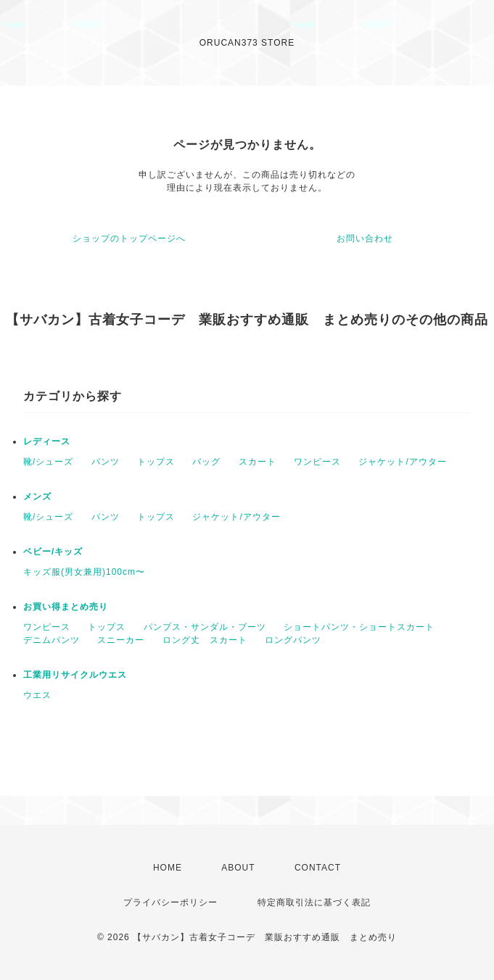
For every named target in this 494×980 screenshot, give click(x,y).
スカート (258, 462)
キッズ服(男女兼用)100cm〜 (84, 572)
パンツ (106, 462)
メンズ (37, 497)
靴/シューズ (48, 462)
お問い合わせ (365, 238)
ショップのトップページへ (129, 238)
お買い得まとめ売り (66, 607)
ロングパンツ (293, 640)
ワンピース (317, 462)
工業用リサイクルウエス (75, 675)
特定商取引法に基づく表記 (314, 902)
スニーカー (121, 640)
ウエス (37, 695)
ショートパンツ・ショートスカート (359, 627)
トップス (156, 462)
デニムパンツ (52, 640)
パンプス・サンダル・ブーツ (205, 627)
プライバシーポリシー (170, 902)
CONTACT (318, 868)
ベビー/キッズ (53, 552)
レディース (47, 441)
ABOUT (238, 868)
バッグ (206, 462)
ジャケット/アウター (402, 462)
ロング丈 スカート (205, 640)
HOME (168, 868)
